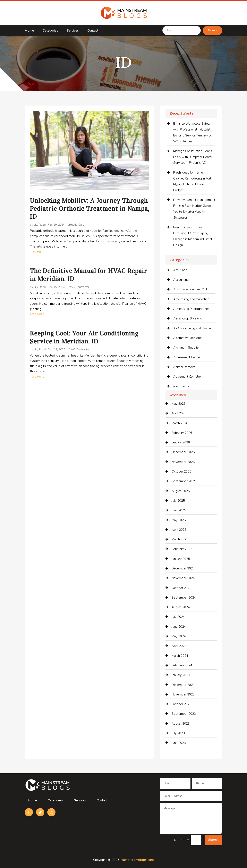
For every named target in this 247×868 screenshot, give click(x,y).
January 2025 (181, 559)
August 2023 (181, 724)
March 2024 (180, 656)
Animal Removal (185, 367)
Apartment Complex (187, 377)
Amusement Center (187, 357)
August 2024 (181, 607)
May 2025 (179, 520)
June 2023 (179, 743)
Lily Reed (40, 225)
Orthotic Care (76, 225)
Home (29, 31)
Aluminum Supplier (186, 348)
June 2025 (179, 510)
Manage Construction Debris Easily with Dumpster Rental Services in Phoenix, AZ (193, 157)
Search (212, 31)
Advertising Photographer (191, 309)
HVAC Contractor (78, 287)
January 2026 (181, 442)
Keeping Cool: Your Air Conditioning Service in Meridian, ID (84, 337)
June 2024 (179, 627)
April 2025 (179, 530)
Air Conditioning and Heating (193, 328)
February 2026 (182, 433)
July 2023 (178, 733)
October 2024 (181, 588)
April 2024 (179, 646)
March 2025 (180, 539)
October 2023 (181, 704)
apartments (181, 386)
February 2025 (182, 549)
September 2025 (184, 481)
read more (37, 252)
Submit (213, 840)
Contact (93, 31)
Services (73, 31)
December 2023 (183, 685)
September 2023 (184, 714)
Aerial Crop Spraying (188, 318)
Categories (50, 31)
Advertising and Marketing (191, 299)
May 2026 (179, 404)
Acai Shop (180, 270)
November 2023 (183, 694)
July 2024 (178, 617)
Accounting (181, 280)
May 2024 (179, 636)
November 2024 (183, 578)
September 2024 (184, 598)
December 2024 (183, 568)
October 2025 (181, 471)
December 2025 (183, 452)
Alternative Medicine (188, 338)
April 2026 (179, 413)
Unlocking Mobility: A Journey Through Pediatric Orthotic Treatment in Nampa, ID (90, 208)
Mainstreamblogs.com (137, 860)
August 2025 (181, 491)
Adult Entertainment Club (191, 289)
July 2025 (178, 501)
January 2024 (181, 675)
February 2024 (182, 665)
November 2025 (183, 462)
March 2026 (180, 423)
